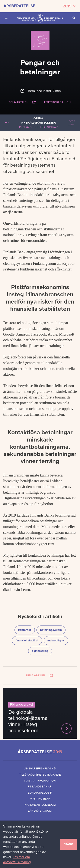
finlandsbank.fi (40, 787)
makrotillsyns (58, 640)
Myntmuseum (40, 799)
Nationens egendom (40, 805)
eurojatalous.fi (40, 793)
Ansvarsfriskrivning (40, 769)
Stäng (68, 844)
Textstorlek (57, 102)
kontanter (26, 630)
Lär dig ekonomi (40, 811)
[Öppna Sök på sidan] (74, 18)
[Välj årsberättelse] (40, 6)
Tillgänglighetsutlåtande (40, 775)
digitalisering (42, 651)
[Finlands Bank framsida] (40, 18)
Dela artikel (23, 102)
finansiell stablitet (28, 640)
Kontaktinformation (40, 781)
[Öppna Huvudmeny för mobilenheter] (6, 18)
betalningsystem (53, 630)
